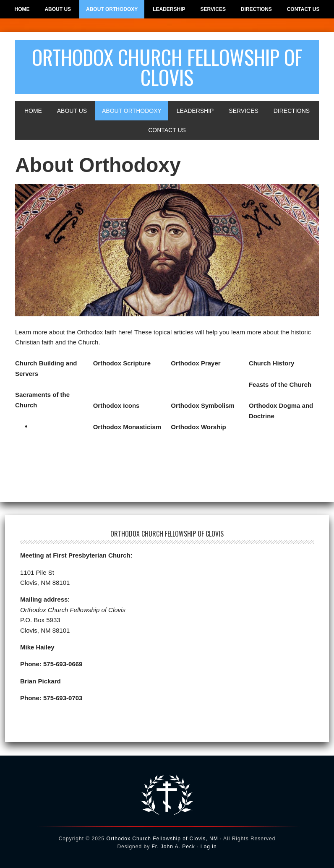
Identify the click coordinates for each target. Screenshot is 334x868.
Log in (209, 847)
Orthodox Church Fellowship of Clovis (167, 67)
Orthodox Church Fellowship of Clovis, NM (162, 839)
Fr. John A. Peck (173, 847)
